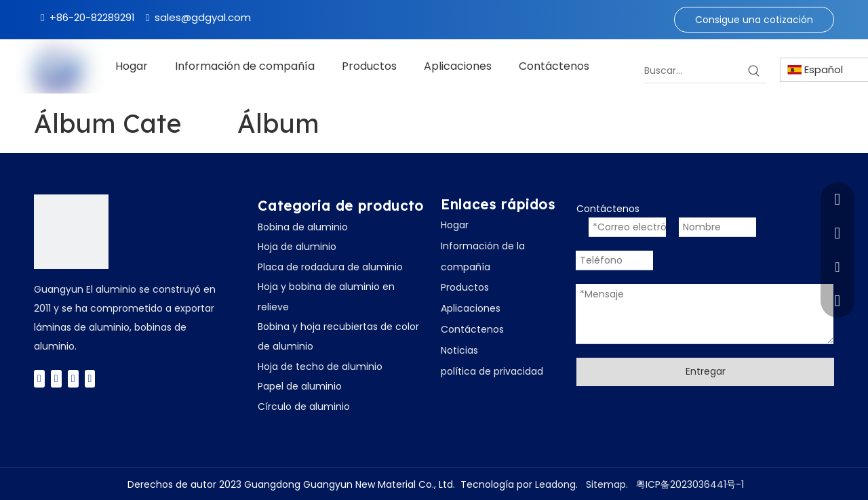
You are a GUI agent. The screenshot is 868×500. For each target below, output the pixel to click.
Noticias (459, 350)
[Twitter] (56, 378)
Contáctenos (472, 329)
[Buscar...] (693, 70)
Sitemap (606, 484)
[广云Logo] (71, 232)
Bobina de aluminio (303, 227)
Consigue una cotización (754, 20)
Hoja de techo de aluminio (320, 367)
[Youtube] (73, 378)
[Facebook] (39, 378)
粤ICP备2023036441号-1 (690, 484)
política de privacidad (492, 371)
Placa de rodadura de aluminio (330, 267)
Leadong (555, 484)
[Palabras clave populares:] (754, 70)
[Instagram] (90, 378)
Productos (465, 287)
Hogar (455, 225)
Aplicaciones (471, 308)
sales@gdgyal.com (203, 17)
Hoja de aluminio (297, 247)
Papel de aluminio (300, 386)
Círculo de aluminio (304, 407)
